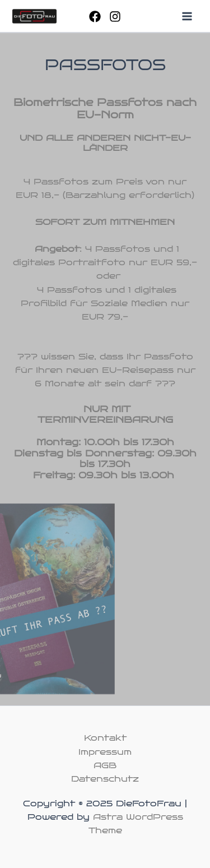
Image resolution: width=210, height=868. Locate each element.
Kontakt (105, 738)
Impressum (105, 752)
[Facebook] (95, 17)
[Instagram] (115, 17)
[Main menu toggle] (187, 16)
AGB (105, 765)
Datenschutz (105, 779)
